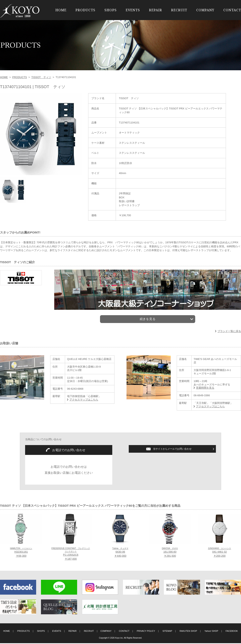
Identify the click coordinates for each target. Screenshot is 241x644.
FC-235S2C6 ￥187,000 (71, 555)
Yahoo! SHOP (211, 632)
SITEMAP (167, 632)
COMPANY (205, 10)
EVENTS (133, 10)
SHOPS (111, 10)
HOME (61, 10)
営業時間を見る (205, 389)
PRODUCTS (85, 10)
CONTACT (232, 10)
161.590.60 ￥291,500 (170, 553)
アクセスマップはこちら (84, 400)
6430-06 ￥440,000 (120, 553)
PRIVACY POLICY (146, 632)
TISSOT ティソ (41, 77)
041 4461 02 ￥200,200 (219, 553)
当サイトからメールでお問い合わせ (172, 450)
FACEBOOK (232, 632)
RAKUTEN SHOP (188, 632)
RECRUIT (179, 10)
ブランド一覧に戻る (229, 332)
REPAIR (156, 10)
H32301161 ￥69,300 (21, 553)
